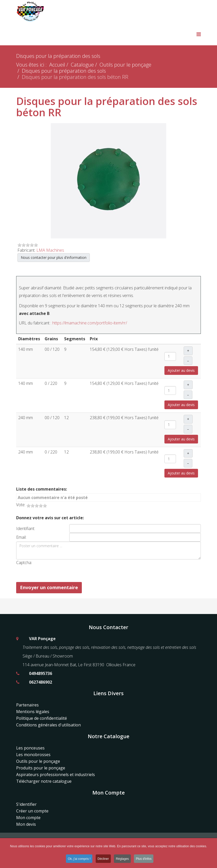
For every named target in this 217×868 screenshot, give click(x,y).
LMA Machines (50, 250)
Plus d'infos (145, 860)
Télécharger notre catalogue (44, 781)
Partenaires (27, 705)
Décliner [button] (103, 860)
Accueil (57, 65)
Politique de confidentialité (42, 718)
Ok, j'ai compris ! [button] (78, 860)
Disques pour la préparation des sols (64, 71)
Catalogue (82, 65)
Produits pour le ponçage (41, 768)
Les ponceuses (30, 748)
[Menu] (199, 34)
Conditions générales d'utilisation (48, 725)
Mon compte (28, 818)
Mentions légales (33, 712)
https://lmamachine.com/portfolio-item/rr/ (90, 323)
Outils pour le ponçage (125, 65)
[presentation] (86, 569)
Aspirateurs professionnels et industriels (56, 775)
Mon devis (26, 824)
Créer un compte (32, 811)
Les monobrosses (33, 755)
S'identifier (26, 804)
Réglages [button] (123, 860)
